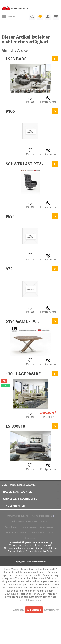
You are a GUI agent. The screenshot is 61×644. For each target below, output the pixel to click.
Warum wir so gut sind (18, 516)
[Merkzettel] (40, 17)
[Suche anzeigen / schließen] (32, 17)
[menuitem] (8, 17)
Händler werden (29, 527)
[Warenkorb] (56, 17)
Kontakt (45, 521)
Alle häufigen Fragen (42, 516)
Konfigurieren (38, 532)
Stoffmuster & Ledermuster (24, 521)
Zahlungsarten (47, 527)
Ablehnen (19, 610)
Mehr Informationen (31, 600)
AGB (51, 532)
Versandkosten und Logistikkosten (26, 545)
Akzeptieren (34, 610)
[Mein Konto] (48, 17)
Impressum (31, 538)
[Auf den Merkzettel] (30, 100)
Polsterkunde (11, 527)
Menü (8, 16)
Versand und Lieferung (17, 532)
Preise (17, 542)
